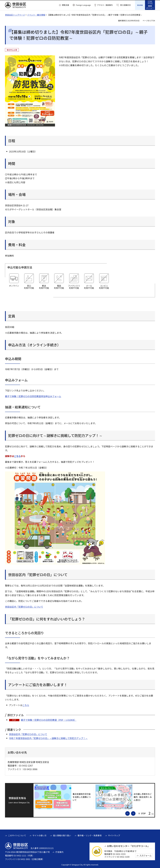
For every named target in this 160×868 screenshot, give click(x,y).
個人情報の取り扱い (62, 835)
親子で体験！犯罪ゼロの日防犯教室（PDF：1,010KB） (49, 719)
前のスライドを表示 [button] (130, 813)
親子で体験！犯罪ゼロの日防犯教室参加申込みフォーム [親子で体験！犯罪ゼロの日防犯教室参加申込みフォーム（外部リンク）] (33, 396)
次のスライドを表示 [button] (135, 813)
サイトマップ (114, 835)
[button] (64, 5)
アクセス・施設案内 (105, 5)
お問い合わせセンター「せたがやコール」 (128, 846)
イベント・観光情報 (36, 14)
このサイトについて (17, 835)
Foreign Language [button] (83, 5)
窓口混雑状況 (125, 5)
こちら (17, 456)
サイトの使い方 (39, 835)
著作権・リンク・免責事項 (89, 835)
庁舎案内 (59, 852)
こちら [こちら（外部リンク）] (26, 705)
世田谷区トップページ (15, 14)
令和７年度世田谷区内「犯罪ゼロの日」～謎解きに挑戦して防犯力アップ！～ (48, 738)
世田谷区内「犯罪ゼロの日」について (24, 606)
